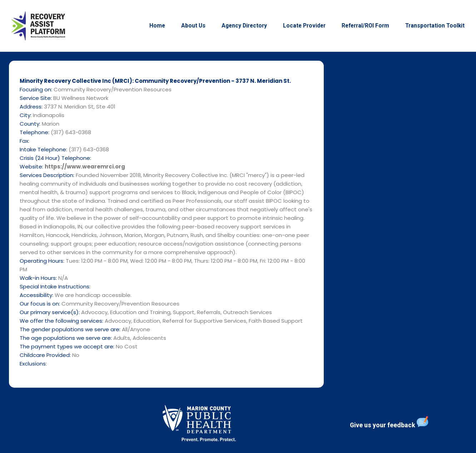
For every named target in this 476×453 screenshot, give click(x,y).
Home (157, 26)
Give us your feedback (389, 422)
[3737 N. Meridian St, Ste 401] (403, 221)
